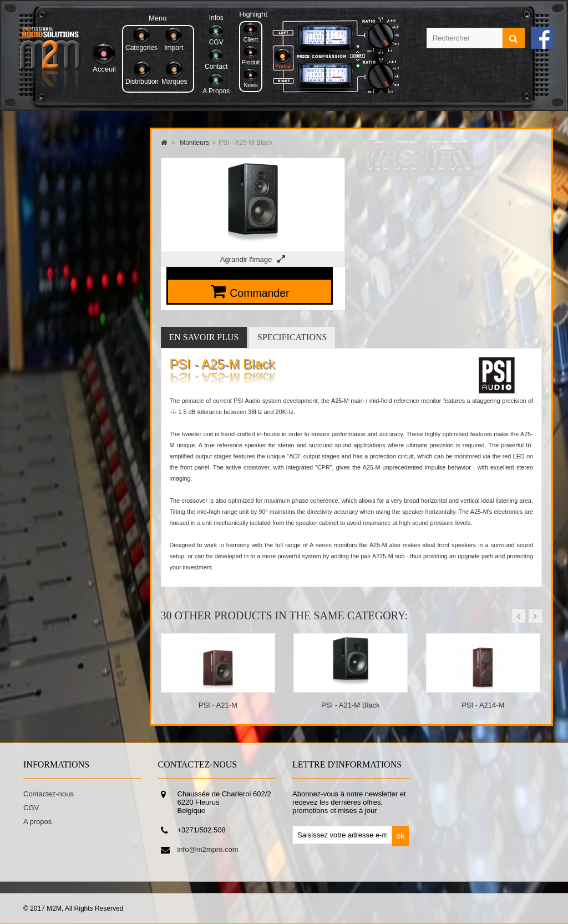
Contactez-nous (49, 794)
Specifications (292, 337)
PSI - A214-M (483, 705)
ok (401, 836)
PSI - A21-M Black (350, 705)
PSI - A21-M (218, 705)
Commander (259, 293)
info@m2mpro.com (208, 849)
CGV (31, 808)
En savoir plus (204, 337)
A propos (37, 822)
